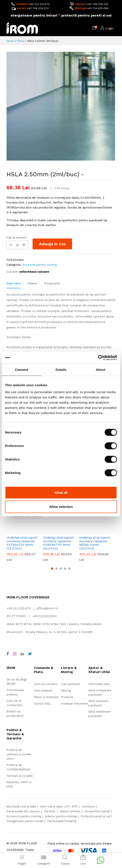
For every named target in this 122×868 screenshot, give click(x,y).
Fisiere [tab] (32, 283)
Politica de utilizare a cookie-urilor (20, 754)
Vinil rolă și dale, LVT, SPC (59, 806)
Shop (21, 41)
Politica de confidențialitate (19, 767)
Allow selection (61, 507)
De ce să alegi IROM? (16, 682)
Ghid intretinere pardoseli (99, 714)
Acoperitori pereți (97, 811)
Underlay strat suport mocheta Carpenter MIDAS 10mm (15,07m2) (95, 543)
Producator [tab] (52, 283)
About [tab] (101, 370)
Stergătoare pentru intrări (25, 821)
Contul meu (42, 703)
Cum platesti (43, 690)
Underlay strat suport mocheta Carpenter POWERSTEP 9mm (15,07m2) (58, 543)
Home (10, 41)
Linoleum (88, 806)
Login (109, 28)
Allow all (61, 492)
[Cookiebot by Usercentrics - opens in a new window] (98, 358)
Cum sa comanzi (46, 684)
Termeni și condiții (20, 776)
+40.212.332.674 (39, 4)
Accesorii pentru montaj (40, 265)
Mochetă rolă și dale (21, 806)
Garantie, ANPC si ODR (19, 784)
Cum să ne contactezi (14, 703)
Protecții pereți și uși (95, 816)
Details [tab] (61, 370)
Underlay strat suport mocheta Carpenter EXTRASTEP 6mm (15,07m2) (22, 543)
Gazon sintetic (70, 811)
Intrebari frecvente (74, 703)
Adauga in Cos (52, 244)
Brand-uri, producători (15, 714)
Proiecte (67, 697)
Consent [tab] (22, 370)
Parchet (50, 811)
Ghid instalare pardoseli (98, 703)
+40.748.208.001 (98, 4)
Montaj (66, 690)
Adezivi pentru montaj (61, 816)
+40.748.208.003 (38, 8)
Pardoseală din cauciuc (23, 811)
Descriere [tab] (14, 283)
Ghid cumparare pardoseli (100, 692)
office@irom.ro (47, 608)
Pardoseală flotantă (62, 821)
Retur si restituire (46, 697)
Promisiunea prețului (15, 692)
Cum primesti (71, 684)
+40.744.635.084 (98, 8)
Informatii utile (99, 684)
